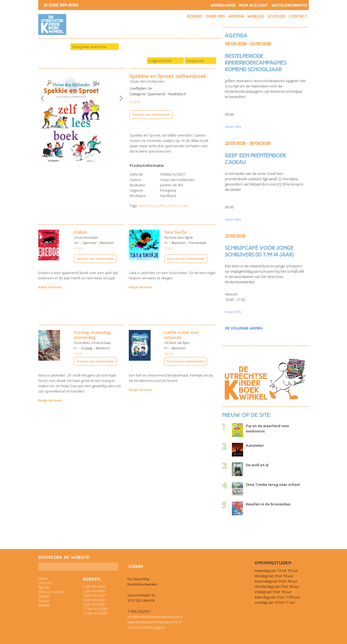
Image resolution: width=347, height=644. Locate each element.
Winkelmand (223, 5)
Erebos (80, 232)
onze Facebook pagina (146, 627)
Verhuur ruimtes (51, 592)
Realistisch (177, 94)
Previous (42, 98)
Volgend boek (160, 61)
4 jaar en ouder (94, 595)
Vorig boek (195, 61)
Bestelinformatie (289, 5)
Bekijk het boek (50, 287)
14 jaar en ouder (95, 613)
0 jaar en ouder (94, 586)
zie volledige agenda (244, 328)
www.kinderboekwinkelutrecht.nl (154, 622)
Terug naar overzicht (89, 47)
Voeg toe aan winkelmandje (151, 115)
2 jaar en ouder (94, 591)
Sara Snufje (176, 232)
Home (43, 578)
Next (121, 98)
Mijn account (254, 5)
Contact (298, 16)
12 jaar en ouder (95, 609)
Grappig (87, 348)
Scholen (276, 16)
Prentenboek (198, 243)
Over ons (215, 16)
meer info (233, 127)
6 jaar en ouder (94, 600)
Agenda (236, 16)
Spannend (156, 94)
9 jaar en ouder (94, 604)
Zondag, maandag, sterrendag (92, 335)
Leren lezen (178, 206)
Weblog (256, 16)
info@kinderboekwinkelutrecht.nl (155, 617)
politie (161, 206)
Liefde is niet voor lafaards (182, 335)
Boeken (195, 16)
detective (146, 206)
